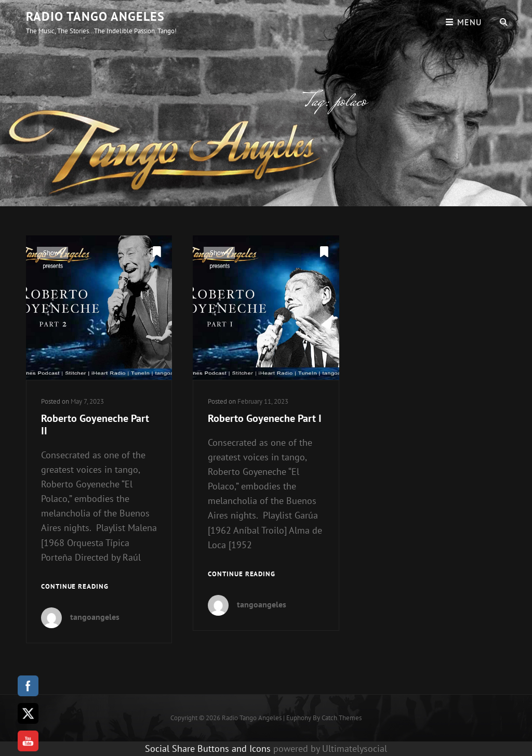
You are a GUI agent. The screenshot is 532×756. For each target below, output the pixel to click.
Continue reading (75, 587)
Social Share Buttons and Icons (208, 748)
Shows (52, 253)
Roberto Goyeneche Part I (265, 418)
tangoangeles (95, 617)
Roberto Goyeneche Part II (95, 425)
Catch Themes (342, 718)
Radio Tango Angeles (95, 16)
